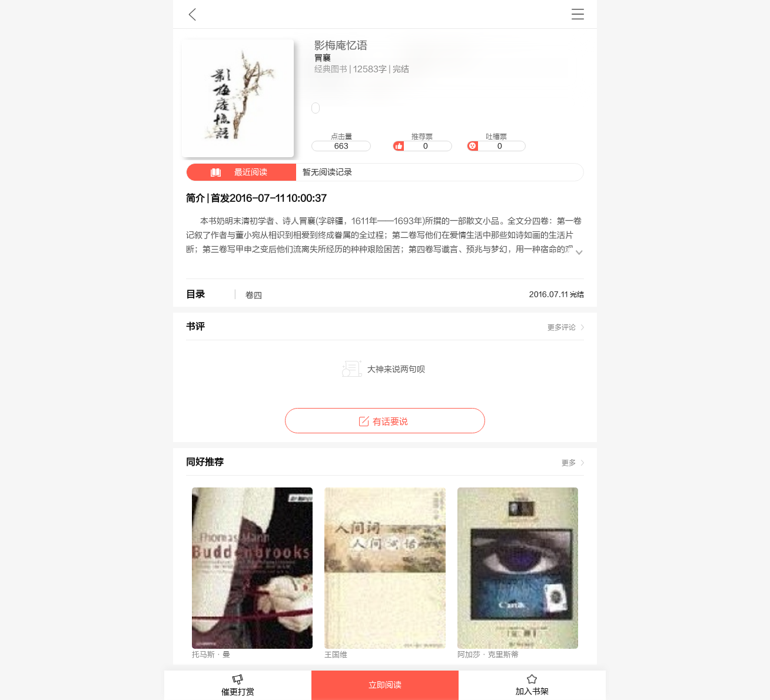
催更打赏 (238, 686)
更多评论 (562, 327)
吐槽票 (496, 142)
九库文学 (192, 14)
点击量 (341, 142)
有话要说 (385, 422)
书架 (578, 14)
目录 (195, 294)
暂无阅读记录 (269, 172)
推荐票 (422, 142)
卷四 (254, 296)
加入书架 (532, 685)
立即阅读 (385, 685)
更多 (569, 463)
